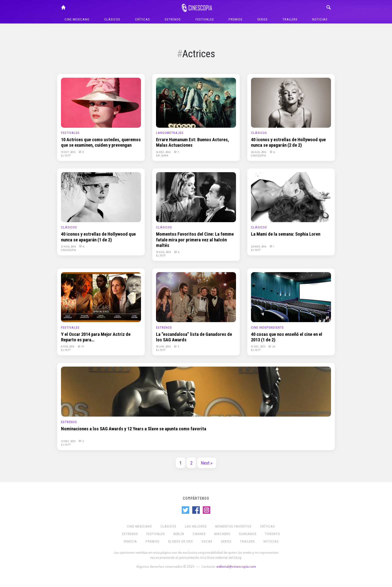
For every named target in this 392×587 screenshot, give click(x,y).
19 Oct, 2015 (68, 152)
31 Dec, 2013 (258, 346)
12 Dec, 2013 (68, 441)
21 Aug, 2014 (69, 246)
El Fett (66, 155)
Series (262, 19)
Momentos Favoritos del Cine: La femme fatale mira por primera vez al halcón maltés (195, 240)
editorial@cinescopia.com (236, 566)
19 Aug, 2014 (164, 252)
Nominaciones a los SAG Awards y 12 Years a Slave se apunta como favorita (134, 429)
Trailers (290, 19)
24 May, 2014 (259, 246)
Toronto (272, 534)
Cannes (199, 534)
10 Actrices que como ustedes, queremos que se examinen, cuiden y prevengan (101, 142)
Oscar (207, 541)
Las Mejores (196, 526)
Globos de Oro (180, 541)
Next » (207, 463)
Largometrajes (170, 133)
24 (271, 346)
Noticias (320, 19)
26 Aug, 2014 (259, 152)
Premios (235, 19)
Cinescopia (259, 155)
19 (81, 346)
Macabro (222, 534)
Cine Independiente (267, 327)
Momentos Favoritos (233, 526)
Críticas (142, 19)
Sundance (248, 534)
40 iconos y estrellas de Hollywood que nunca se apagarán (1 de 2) (98, 237)
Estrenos (173, 19)
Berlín (179, 534)
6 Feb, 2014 (68, 346)
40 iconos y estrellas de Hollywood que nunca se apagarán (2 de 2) (288, 142)
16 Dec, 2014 (164, 152)
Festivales (205, 19)
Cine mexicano (77, 19)
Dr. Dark (162, 155)
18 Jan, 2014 (164, 346)
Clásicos (112, 19)
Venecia (130, 541)
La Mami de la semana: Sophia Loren (286, 234)
